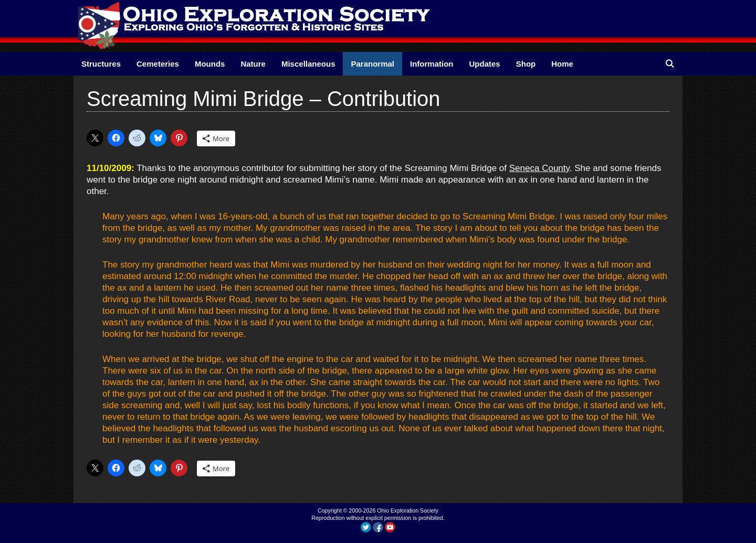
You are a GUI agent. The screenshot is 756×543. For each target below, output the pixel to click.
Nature (253, 64)
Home (562, 64)
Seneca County (539, 168)
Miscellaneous (308, 64)
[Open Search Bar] (670, 64)
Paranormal (372, 64)
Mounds (210, 64)
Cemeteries (158, 64)
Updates (485, 64)
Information (432, 64)
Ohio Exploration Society (408, 510)
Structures (101, 64)
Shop (526, 64)
